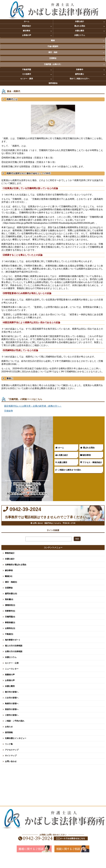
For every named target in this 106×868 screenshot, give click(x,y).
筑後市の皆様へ (12, 720)
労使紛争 (9, 411)
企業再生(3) (10, 639)
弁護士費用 (80, 31)
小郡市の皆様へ (12, 725)
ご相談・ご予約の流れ (15, 731)
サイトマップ (11, 766)
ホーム (27, 21)
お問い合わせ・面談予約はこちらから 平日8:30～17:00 (53, 532)
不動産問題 (27, 70)
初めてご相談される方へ (80, 79)
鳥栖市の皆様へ (12, 714)
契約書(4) (9, 610)
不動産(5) (9, 644)
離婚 (53, 40)
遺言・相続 (53, 52)
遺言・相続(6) (11, 592)
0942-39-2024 (39, 513)
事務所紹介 (27, 26)
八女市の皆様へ (12, 708)
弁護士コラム (80, 35)
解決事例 (26, 31)
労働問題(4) (10, 627)
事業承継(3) (10, 633)
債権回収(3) (10, 615)
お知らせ (9, 737)
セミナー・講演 (27, 79)
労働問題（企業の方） (53, 64)
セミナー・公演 (12, 673)
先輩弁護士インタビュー (16, 749)
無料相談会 (53, 83)
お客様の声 (27, 35)
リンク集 (9, 754)
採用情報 (9, 743)
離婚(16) (9, 587)
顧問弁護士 (80, 74)
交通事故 (53, 58)
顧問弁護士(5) (11, 604)
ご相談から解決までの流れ (68, 470)
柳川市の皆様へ (12, 702)
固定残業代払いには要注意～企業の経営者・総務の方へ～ (33, 406)
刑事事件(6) (10, 621)
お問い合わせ (11, 772)
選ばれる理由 (80, 26)
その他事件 (27, 74)
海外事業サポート (13, 650)
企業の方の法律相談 (14, 662)
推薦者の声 (10, 685)
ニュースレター (12, 679)
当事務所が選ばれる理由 (16, 575)
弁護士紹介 (80, 21)
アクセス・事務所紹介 (91, 462)
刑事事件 (80, 70)
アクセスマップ (12, 760)
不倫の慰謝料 (53, 46)
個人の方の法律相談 (14, 656)
